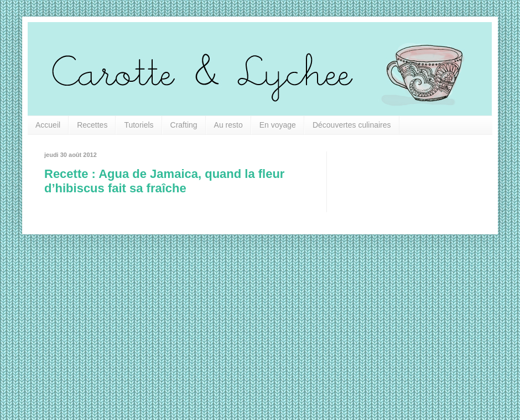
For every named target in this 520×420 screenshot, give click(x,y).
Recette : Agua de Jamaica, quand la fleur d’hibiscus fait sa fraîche (164, 181)
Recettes (92, 125)
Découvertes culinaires (352, 125)
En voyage (278, 125)
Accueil (48, 125)
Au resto (228, 125)
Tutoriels (139, 125)
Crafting (184, 125)
